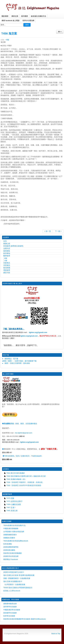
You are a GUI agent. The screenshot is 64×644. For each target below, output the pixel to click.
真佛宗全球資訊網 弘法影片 (14, 572)
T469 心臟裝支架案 (12, 504)
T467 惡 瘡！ (10, 508)
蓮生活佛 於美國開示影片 (13, 581)
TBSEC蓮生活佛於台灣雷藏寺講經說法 (18, 588)
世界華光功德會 (9, 616)
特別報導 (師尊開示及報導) (13, 246)
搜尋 (27, 25)
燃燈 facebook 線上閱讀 (11, 21)
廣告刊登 (7, 273)
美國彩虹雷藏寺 (9, 538)
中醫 (7, 40)
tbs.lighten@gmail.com (24, 433)
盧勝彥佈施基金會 (10, 604)
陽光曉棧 (7, 268)
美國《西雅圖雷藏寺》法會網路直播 (17, 578)
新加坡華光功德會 (10, 613)
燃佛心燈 (7, 244)
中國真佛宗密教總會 (11, 528)
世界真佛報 (8, 544)
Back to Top (56, 634)
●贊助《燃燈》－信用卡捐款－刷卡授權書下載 (19, 361)
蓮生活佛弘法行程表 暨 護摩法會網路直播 (19, 575)
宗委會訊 (7, 263)
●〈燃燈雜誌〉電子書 (10, 359)
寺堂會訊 (7, 265)
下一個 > (58, 231)
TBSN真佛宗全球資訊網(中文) (14, 525)
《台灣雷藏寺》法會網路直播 (14, 585)
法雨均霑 (7, 248)
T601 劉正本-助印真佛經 (14, 473)
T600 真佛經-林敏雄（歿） (15, 479)
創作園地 (7, 253)
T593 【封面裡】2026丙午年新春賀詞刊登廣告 (23, 485)
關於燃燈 (5, 16)
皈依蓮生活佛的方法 (38, 16)
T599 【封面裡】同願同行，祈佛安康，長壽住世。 (24, 482)
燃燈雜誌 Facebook (11, 559)
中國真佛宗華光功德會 (12, 610)
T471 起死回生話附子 (13, 501)
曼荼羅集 (7, 251)
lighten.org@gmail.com (38, 332)
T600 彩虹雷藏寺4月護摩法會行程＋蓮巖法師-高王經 (25, 476)
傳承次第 (15, 16)
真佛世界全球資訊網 (11, 556)
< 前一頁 (48, 231)
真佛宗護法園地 (9, 550)
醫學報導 (7, 256)
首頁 (5, 241)
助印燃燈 (25, 16)
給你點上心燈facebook (12, 591)
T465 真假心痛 (11, 511)
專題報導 (7, 270)
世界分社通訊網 (28, 21)
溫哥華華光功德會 (10, 607)
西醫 (6, 258)
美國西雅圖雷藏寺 (10, 535)
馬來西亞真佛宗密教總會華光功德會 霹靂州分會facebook (24, 619)
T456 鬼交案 (9, 33)
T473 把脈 (9, 498)
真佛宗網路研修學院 (11, 547)
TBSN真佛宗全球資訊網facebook (16, 541)
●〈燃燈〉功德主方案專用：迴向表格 (16, 363)
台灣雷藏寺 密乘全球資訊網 (14, 532)
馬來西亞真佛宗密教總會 (13, 553)
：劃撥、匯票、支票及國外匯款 (20, 424)
